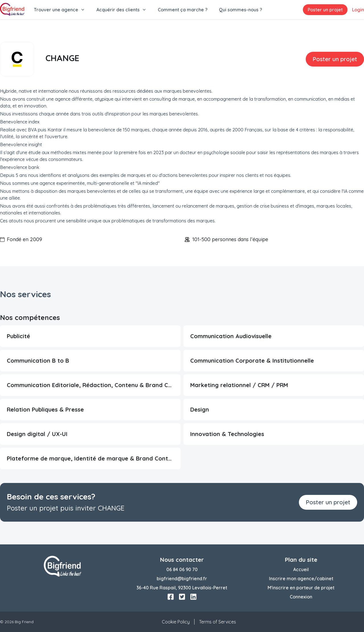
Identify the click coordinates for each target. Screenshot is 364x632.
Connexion (301, 597)
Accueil (301, 569)
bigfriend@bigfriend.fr (182, 579)
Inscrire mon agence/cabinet (301, 579)
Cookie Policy (176, 622)
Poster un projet (325, 10)
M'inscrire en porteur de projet (301, 588)
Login (358, 10)
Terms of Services (218, 622)
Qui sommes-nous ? (241, 10)
